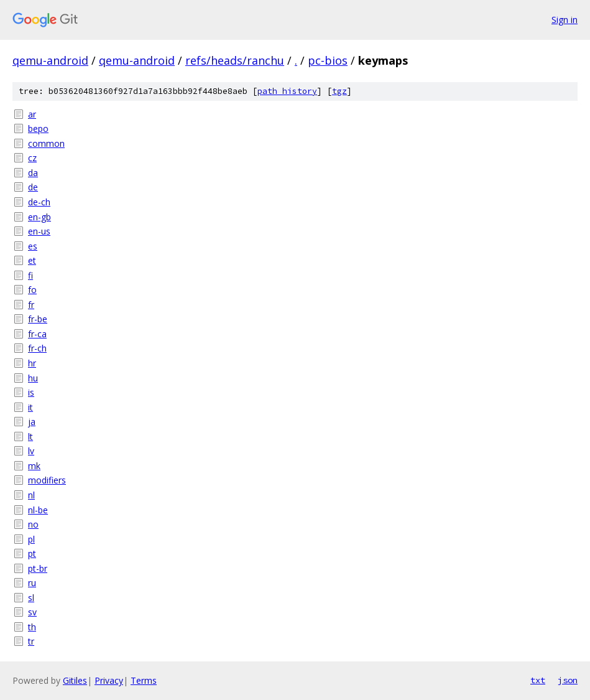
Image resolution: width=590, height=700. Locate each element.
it (30, 407)
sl (31, 598)
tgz (339, 91)
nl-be (38, 510)
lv (31, 451)
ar (32, 114)
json (568, 680)
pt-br (38, 568)
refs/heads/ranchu (235, 60)
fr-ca (37, 334)
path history (287, 91)
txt (538, 680)
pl (31, 539)
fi (30, 275)
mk (34, 466)
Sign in (565, 20)
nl (31, 495)
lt (30, 436)
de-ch (39, 202)
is (31, 392)
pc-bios (328, 60)
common (46, 143)
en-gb (39, 217)
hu (33, 378)
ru (32, 583)
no (33, 524)
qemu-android (50, 60)
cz (32, 158)
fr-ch (37, 348)
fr (31, 305)
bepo (38, 128)
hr (32, 363)
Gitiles (75, 680)
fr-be (38, 319)
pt (32, 553)
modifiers (47, 480)
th (32, 627)
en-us (39, 231)
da (33, 173)
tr (31, 641)
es (33, 246)
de (33, 187)
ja (32, 422)
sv (32, 612)
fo (32, 290)
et (32, 260)
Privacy (109, 680)
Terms (144, 680)
